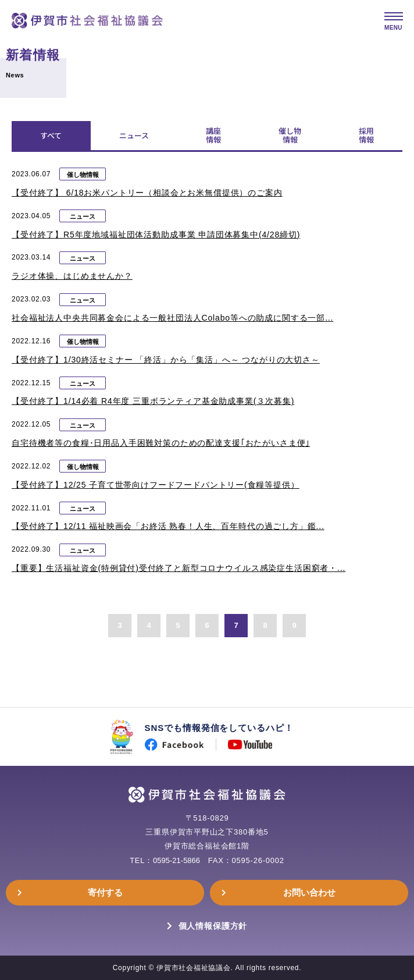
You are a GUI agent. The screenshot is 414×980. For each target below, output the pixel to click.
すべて (51, 135)
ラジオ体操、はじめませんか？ (72, 276)
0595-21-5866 (176, 860)
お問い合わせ (309, 892)
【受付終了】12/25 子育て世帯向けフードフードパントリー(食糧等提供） (156, 485)
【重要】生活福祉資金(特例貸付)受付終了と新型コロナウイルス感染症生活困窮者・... (179, 568)
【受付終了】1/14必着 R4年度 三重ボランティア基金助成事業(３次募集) (153, 401)
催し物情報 (290, 135)
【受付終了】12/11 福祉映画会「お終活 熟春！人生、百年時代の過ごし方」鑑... (168, 526)
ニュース (134, 135)
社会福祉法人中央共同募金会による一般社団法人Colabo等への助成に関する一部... (172, 318)
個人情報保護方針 (213, 926)
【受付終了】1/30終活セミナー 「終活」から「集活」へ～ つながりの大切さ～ (166, 360)
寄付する (105, 892)
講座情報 (213, 135)
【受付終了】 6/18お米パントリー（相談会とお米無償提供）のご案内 (147, 193)
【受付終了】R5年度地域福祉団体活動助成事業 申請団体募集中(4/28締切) (156, 235)
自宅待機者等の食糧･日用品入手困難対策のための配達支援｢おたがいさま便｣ (161, 443)
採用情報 (366, 135)
